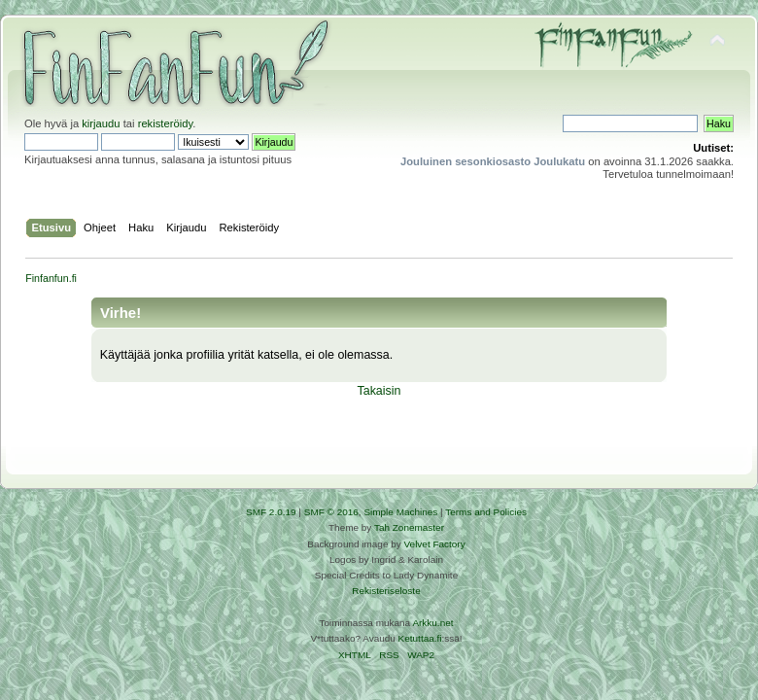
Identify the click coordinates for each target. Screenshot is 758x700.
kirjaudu (101, 123)
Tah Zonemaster (409, 527)
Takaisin (379, 391)
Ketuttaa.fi (420, 638)
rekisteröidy (166, 123)
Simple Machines (400, 512)
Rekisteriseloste (386, 591)
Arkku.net (432, 623)
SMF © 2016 (331, 512)
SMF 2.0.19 (271, 512)
